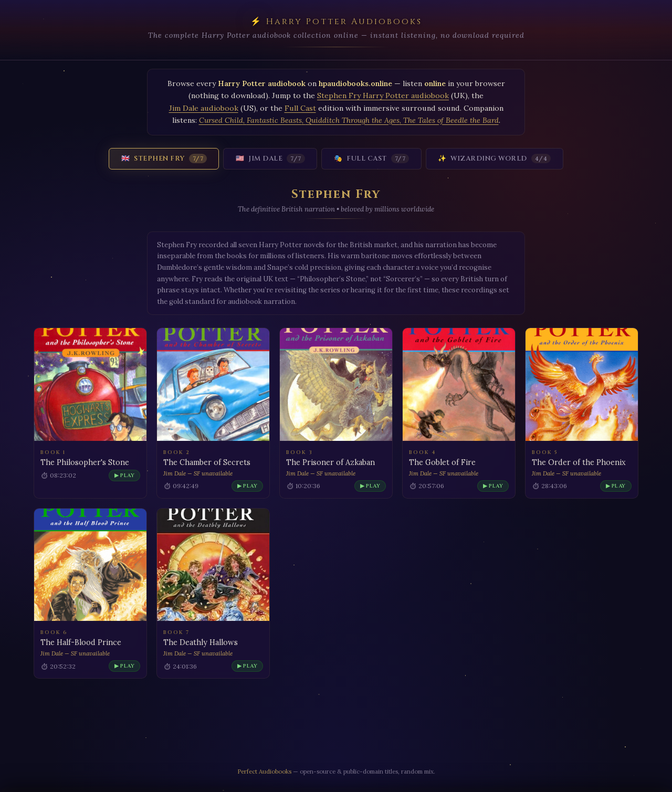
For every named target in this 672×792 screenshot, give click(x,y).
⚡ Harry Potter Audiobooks (336, 22)
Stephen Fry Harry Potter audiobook (383, 96)
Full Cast (300, 108)
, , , (349, 120)
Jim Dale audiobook (204, 108)
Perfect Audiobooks (264, 771)
